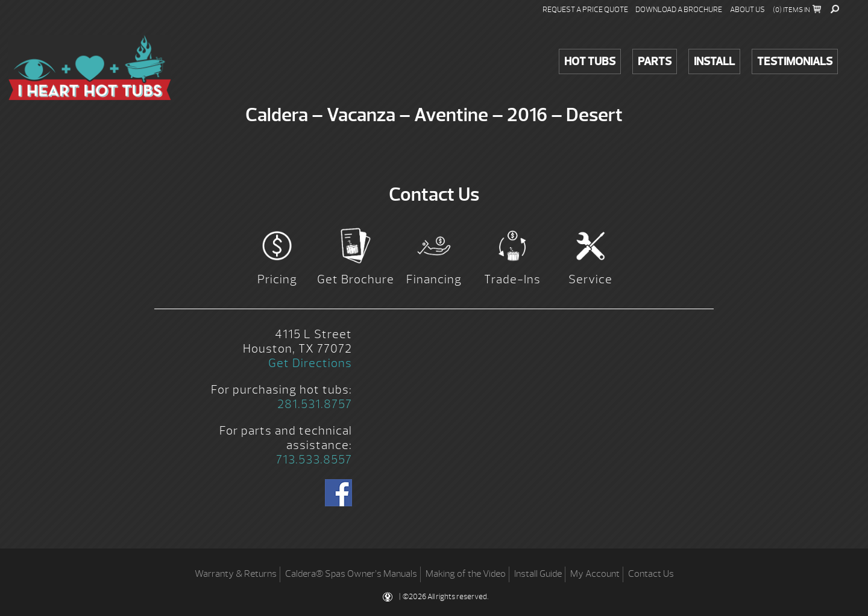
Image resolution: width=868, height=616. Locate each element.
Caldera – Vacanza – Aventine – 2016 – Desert (90, 68)
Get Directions (310, 363)
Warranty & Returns (236, 574)
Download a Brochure (679, 10)
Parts (655, 61)
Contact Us (651, 574)
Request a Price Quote (585, 10)
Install (714, 61)
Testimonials (795, 61)
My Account (595, 574)
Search (835, 9)
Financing (434, 279)
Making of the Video (466, 574)
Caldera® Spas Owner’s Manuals (351, 574)
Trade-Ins (512, 279)
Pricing (277, 279)
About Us (747, 10)
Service (590, 279)
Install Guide (538, 574)
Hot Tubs (590, 61)
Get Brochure (356, 279)
